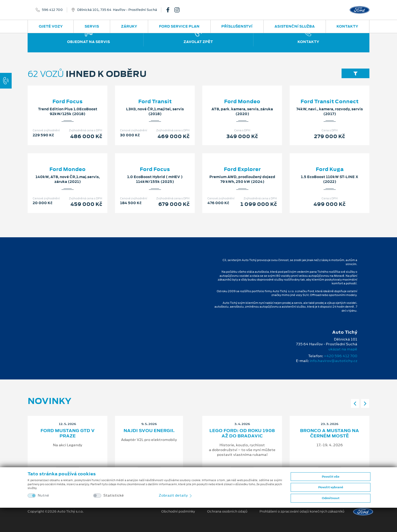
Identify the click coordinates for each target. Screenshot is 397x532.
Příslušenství (237, 26)
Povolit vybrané (331, 487)
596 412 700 (52, 10)
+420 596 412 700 (341, 356)
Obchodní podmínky (178, 512)
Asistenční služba (295, 26)
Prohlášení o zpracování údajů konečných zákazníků (302, 512)
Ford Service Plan (179, 26)
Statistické (114, 495)
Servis (92, 26)
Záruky (129, 26)
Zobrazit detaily (176, 495)
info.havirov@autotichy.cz (333, 361)
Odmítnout (331, 498)
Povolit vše (331, 477)
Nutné (43, 495)
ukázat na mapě (343, 349)
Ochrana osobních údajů (227, 512)
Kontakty (347, 26)
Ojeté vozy (51, 26)
